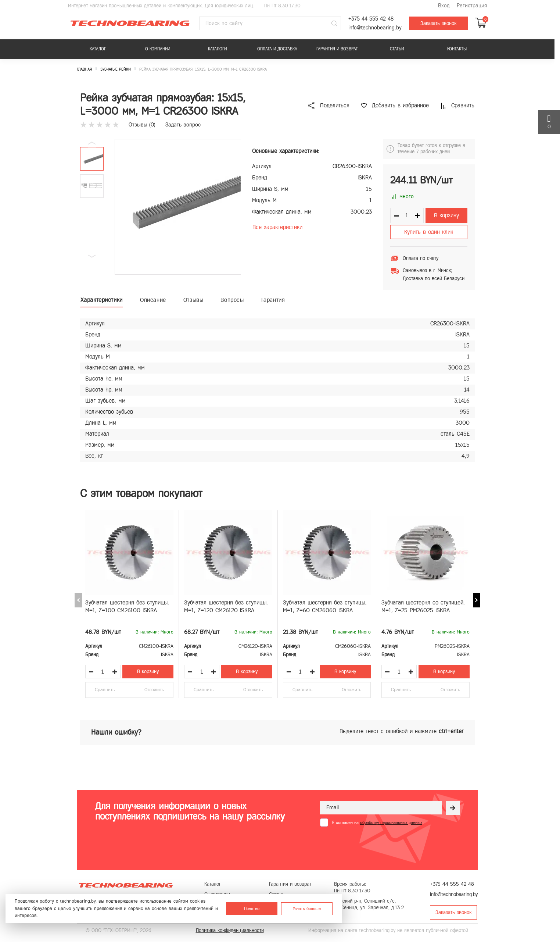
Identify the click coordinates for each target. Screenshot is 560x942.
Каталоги (217, 49)
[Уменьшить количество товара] (91, 672)
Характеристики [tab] (102, 300)
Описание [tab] (153, 300)
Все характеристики (277, 227)
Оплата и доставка (277, 49)
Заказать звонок (438, 23)
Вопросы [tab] (232, 300)
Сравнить (105, 690)
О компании (158, 49)
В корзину (446, 215)
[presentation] (376, 845)
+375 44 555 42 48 (371, 19)
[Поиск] (334, 24)
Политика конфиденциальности (230, 930)
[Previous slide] (78, 600)
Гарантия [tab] (273, 300)
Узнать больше (307, 909)
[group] (178, 207)
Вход (444, 6)
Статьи (397, 49)
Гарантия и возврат (337, 49)
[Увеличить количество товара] (115, 672)
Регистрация (472, 6)
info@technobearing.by (375, 28)
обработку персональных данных (391, 823)
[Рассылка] (453, 808)
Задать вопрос (183, 125)
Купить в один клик (429, 232)
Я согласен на (377, 823)
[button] (92, 256)
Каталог (98, 49)
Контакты (457, 49)
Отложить (154, 690)
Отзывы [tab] (193, 300)
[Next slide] (477, 600)
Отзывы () (142, 125)
